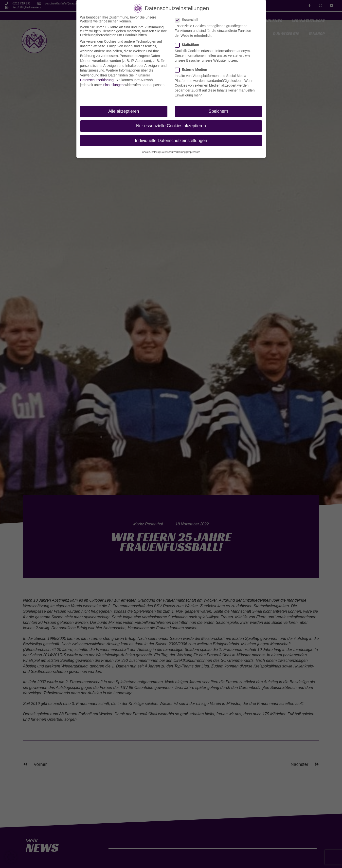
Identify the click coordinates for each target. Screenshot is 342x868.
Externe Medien (193, 70)
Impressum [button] (194, 152)
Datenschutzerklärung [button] (173, 152)
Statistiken (189, 45)
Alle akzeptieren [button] (124, 111)
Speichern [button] (218, 111)
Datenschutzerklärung (97, 80)
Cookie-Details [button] (150, 152)
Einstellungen (113, 85)
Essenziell (188, 20)
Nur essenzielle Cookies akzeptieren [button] (171, 126)
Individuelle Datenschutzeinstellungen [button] (171, 141)
